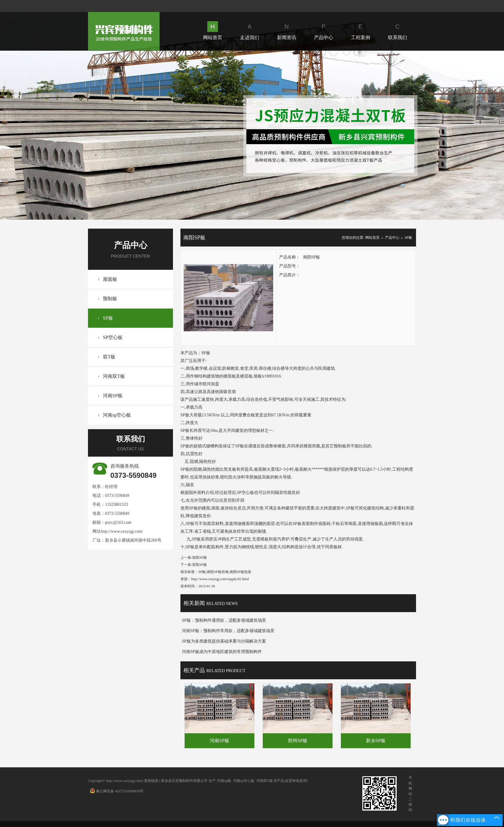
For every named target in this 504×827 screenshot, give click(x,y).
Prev (45, 135)
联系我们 (398, 31)
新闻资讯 (287, 31)
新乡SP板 (376, 741)
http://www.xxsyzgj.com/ (122, 531)
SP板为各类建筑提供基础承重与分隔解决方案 (224, 641)
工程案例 (361, 31)
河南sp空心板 (117, 415)
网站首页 (213, 31)
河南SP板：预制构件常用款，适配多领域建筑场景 (228, 631)
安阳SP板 (199, 565)
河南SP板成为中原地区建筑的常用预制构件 (222, 652)
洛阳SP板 (199, 558)
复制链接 (151, 781)
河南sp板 (224, 781)
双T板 (109, 357)
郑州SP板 (298, 741)
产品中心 (324, 31)
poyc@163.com (118, 522)
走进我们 (250, 31)
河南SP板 (113, 396)
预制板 (110, 299)
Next (459, 135)
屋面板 (110, 279)
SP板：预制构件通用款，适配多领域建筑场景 (224, 620)
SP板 (108, 318)
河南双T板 (114, 376)
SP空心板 (113, 337)
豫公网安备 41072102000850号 (117, 791)
